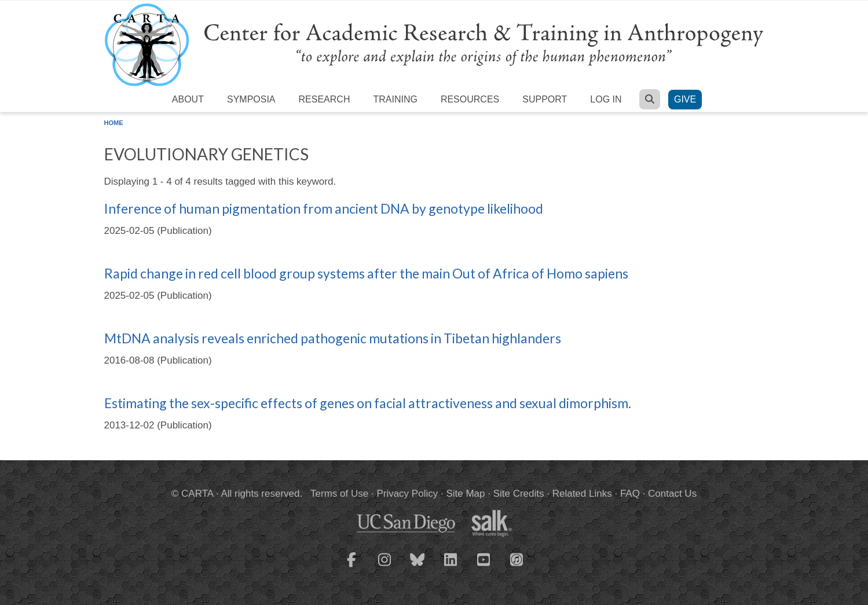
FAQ (630, 494)
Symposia (251, 99)
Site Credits (519, 494)
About (188, 99)
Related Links (582, 494)
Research (325, 99)
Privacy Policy (407, 494)
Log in (606, 99)
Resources (470, 99)
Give (685, 99)
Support (545, 99)
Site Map (465, 494)
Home (114, 123)
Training (395, 99)
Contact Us (672, 494)
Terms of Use (339, 494)
